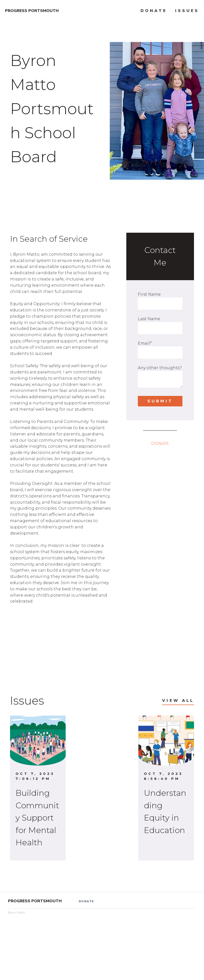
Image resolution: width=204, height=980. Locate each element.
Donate (154, 11)
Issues (187, 11)
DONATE (160, 444)
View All (178, 701)
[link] (61, 614)
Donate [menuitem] (86, 901)
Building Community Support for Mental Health (37, 818)
